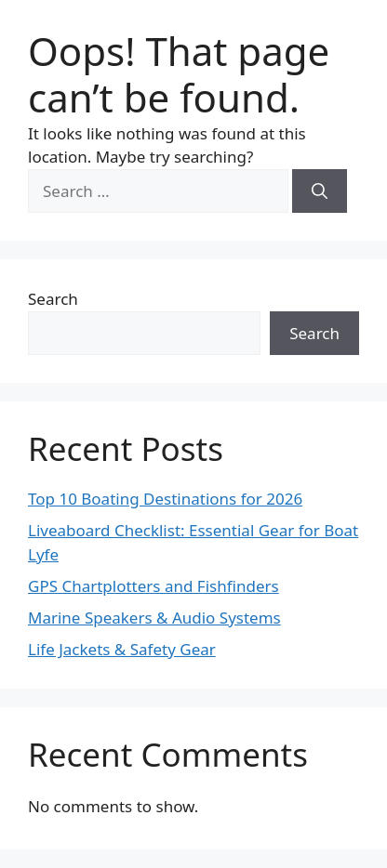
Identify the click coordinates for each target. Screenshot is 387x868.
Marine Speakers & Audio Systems (154, 618)
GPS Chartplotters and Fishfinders (153, 586)
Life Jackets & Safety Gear (122, 649)
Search (53, 299)
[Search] (320, 191)
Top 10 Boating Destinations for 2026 (165, 499)
